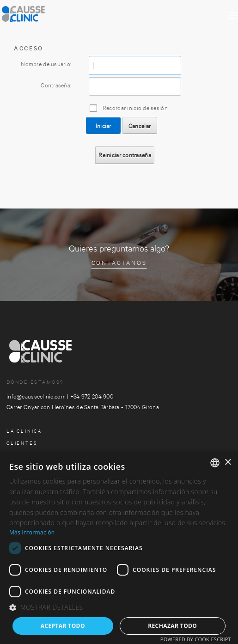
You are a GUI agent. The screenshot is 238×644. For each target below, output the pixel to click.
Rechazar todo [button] (172, 626)
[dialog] (119, 548)
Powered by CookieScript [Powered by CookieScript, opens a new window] (196, 639)
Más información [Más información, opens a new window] (32, 532)
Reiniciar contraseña (125, 154)
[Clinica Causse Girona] (46, 12)
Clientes (22, 443)
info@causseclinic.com (36, 396)
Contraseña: (56, 85)
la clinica (24, 431)
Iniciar (104, 125)
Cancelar (140, 125)
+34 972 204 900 (92, 396)
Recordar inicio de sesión (135, 107)
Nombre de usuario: (46, 63)
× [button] (228, 463)
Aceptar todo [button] (63, 626)
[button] (119, 608)
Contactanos (119, 262)
